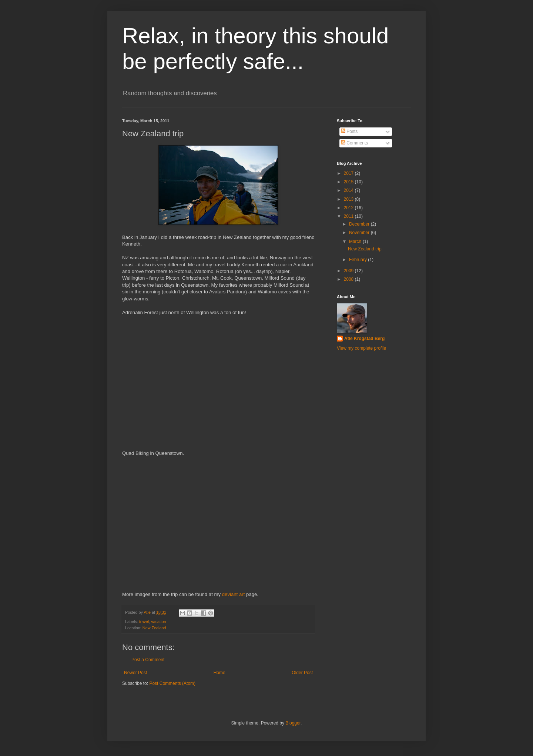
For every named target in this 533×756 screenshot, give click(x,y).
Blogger (293, 723)
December (360, 224)
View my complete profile (361, 348)
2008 (349, 279)
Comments (354, 143)
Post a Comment (148, 660)
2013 (349, 199)
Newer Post (135, 673)
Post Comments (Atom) (172, 683)
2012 (349, 208)
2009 (349, 271)
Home (219, 673)
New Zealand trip (365, 249)
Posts (349, 131)
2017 (349, 173)
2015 (349, 182)
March (356, 242)
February (358, 260)
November (360, 233)
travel (144, 622)
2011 (349, 216)
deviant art (234, 594)
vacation (158, 622)
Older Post (302, 673)
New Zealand (154, 628)
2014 (349, 190)
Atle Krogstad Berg (364, 339)
